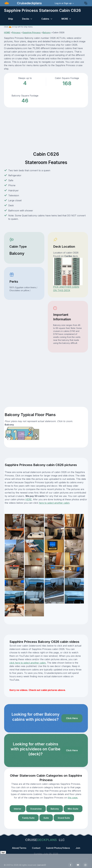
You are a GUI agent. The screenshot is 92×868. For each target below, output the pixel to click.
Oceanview (36, 809)
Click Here (72, 718)
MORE (65, 19)
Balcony (47, 33)
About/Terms (19, 848)
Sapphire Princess (32, 33)
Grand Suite (64, 818)
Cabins (45, 19)
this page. (73, 798)
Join (78, 848)
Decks (26, 19)
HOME (7, 33)
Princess (16, 33)
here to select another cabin (54, 503)
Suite (46, 818)
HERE (29, 499)
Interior (18, 809)
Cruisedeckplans (29, 3)
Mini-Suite (73, 809)
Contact (36, 848)
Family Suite (28, 818)
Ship (11, 19)
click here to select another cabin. (28, 663)
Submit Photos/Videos (58, 848)
